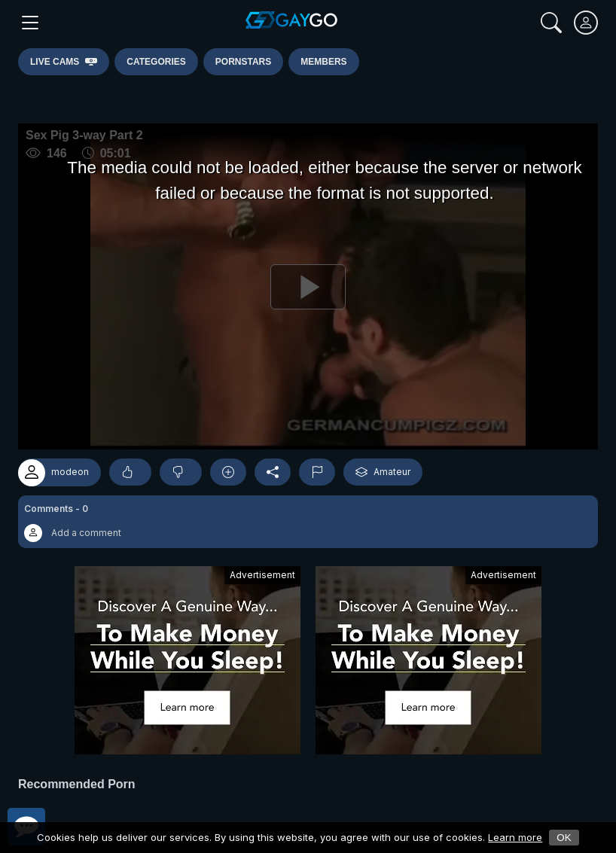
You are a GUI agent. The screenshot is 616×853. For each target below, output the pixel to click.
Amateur (383, 472)
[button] (308, 522)
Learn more (515, 837)
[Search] (551, 23)
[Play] (308, 286)
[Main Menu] (30, 23)
